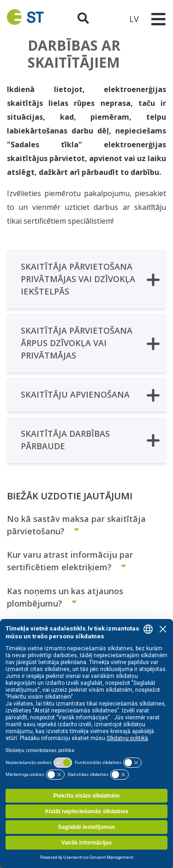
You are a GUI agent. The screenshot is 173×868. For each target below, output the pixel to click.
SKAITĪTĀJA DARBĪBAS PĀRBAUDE (90, 440)
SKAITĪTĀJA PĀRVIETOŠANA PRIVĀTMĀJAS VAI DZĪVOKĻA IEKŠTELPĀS (90, 279)
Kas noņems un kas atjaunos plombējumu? (65, 597)
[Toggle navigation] (158, 19)
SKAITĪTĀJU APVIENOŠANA (90, 395)
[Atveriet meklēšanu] (84, 19)
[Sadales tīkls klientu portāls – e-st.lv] (109, 19)
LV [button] (134, 19)
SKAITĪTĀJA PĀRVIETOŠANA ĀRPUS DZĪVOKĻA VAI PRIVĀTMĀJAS (90, 343)
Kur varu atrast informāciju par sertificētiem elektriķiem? (70, 561)
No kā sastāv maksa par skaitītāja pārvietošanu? (76, 525)
